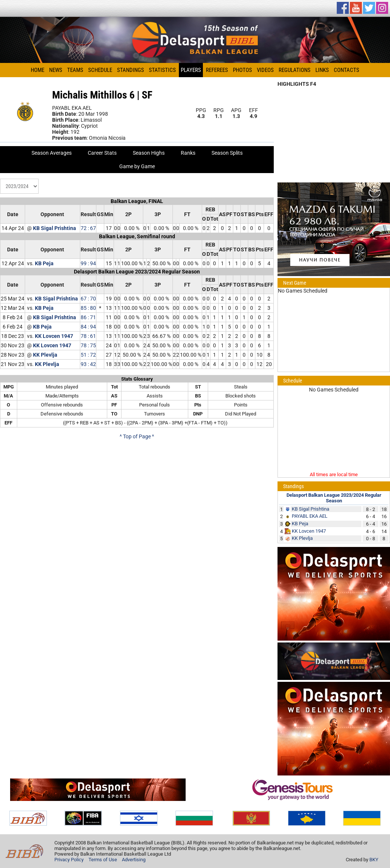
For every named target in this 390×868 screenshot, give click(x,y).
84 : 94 (88, 327)
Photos (242, 70)
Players (191, 70)
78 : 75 (88, 345)
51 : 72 (88, 355)
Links (322, 70)
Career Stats (102, 153)
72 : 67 (88, 228)
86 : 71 (88, 317)
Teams (75, 70)
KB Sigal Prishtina (55, 228)
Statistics (162, 70)
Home (37, 70)
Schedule (100, 70)
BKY (374, 860)
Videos (265, 70)
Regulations (295, 70)
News (56, 70)
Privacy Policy (69, 860)
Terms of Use (103, 860)
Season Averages (52, 153)
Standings (130, 70)
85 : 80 (88, 308)
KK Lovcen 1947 (54, 336)
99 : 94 (88, 263)
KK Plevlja (45, 355)
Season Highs (149, 153)
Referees (217, 70)
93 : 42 (88, 364)
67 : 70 (88, 299)
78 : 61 (88, 336)
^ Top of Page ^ (137, 436)
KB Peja (44, 263)
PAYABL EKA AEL (310, 516)
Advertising (134, 860)
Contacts (346, 70)
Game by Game (137, 166)
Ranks (188, 153)
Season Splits (227, 153)
